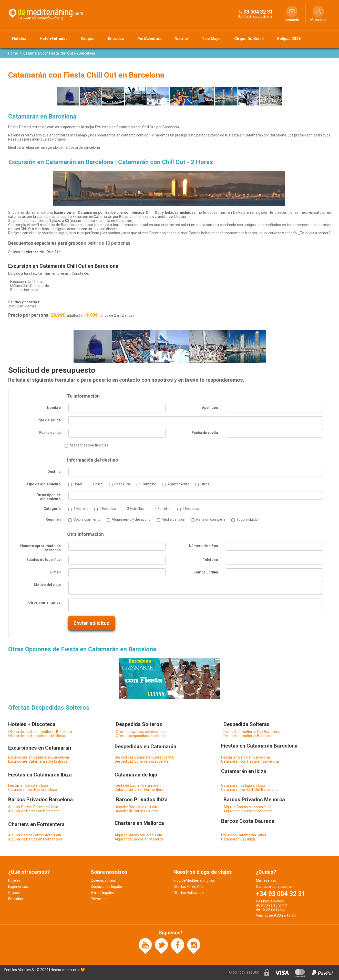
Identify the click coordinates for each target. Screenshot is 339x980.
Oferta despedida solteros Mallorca (37, 736)
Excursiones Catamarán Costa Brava (38, 761)
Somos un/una (206, 572)
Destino (54, 472)
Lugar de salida (48, 420)
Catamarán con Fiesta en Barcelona (250, 761)
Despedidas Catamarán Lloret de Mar (145, 757)
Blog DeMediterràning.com (195, 880)
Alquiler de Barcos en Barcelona (34, 811)
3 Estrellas (135, 509)
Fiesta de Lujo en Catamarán (138, 785)
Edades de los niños (44, 560)
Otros (205, 484)
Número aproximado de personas (40, 548)
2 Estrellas (108, 509)
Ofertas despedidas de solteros (141, 736)
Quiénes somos (103, 880)
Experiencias (18, 887)
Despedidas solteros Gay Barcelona (252, 732)
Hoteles (19, 39)
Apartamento (178, 484)
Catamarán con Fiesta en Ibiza (33, 790)
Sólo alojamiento (87, 519)
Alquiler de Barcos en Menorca (248, 811)
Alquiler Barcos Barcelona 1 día (33, 807)
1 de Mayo (211, 39)
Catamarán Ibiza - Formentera (139, 790)
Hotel (78, 484)
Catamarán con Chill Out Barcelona (249, 790)
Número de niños (203, 546)
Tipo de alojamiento (44, 484)
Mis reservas (266, 880)
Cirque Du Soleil (249, 39)
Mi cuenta (318, 20)
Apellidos (210, 408)
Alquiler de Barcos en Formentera (35, 839)
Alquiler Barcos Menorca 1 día (247, 807)
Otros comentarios (44, 602)
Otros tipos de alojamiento (49, 497)
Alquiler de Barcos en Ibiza (137, 811)
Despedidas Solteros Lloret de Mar (142, 761)
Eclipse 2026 (289, 39)
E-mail (55, 572)
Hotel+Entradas (54, 39)
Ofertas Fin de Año (189, 887)
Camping (149, 484)
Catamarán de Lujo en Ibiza (243, 785)
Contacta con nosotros (274, 887)
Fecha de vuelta (205, 433)
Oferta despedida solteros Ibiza (141, 732)
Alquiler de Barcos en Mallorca (139, 839)
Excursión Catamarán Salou (244, 835)
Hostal (98, 484)
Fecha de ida (50, 433)
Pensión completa (211, 519)
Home (13, 53)
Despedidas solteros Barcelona (248, 736)
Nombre (54, 408)
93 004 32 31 (258, 12)
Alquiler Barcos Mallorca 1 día (138, 835)
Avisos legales (102, 893)
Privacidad (99, 899)
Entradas (116, 39)
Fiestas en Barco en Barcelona (245, 757)
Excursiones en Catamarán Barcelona (39, 757)
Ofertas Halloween (189, 893)
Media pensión (173, 519)
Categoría (52, 509)
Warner (182, 39)
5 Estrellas (191, 509)
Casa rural (122, 484)
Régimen (53, 519)
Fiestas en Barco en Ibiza (28, 785)
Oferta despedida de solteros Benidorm (40, 732)
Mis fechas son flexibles (89, 445)
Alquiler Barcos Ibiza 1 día (136, 807)
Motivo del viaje (47, 585)
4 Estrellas (163, 509)
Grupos (88, 39)
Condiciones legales (107, 887)
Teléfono (210, 560)
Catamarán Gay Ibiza (238, 839)
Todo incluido (247, 519)
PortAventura (149, 39)
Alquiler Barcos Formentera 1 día (35, 835)
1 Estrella (81, 509)
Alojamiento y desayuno (131, 519)
